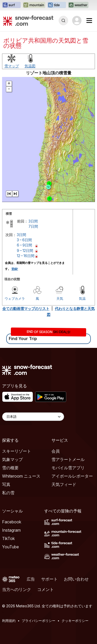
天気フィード (64, 484)
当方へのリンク (17, 589)
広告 (31, 579)
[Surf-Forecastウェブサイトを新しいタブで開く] (11, 5)
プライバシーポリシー (39, 621)
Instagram (11, 530)
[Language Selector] (33, 417)
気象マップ (12, 459)
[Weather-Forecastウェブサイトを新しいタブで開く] (78, 5)
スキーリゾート (17, 451)
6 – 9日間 (24, 245)
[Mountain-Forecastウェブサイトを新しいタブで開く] (34, 5)
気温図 (30, 66)
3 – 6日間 (24, 240)
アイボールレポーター (72, 476)
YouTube (10, 547)
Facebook (12, 522)
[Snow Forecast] (28, 21)
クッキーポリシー (75, 621)
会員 (56, 451)
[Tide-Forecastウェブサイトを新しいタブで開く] (57, 5)
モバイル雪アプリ (68, 468)
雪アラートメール (68, 459)
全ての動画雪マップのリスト (26, 308)
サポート (49, 579)
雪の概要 (10, 468)
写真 (6, 484)
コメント (46, 589)
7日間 (33, 226)
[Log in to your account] (77, 21)
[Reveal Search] (63, 21)
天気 (60, 298)
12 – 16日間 (26, 256)
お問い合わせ (76, 579)
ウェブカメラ (15, 298)
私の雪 (8, 493)
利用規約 (9, 621)
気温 (82, 298)
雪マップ (12, 66)
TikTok (8, 538)
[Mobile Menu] (89, 21)
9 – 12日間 (25, 251)
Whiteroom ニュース (21, 476)
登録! (15, 269)
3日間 (33, 221)
